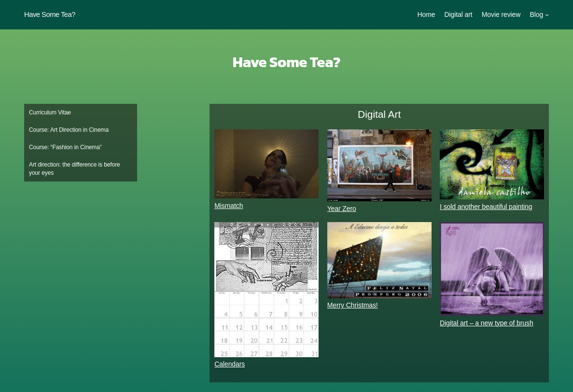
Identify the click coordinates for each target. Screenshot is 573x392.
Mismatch (229, 206)
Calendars (230, 364)
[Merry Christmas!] (379, 261)
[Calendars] (266, 291)
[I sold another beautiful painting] (492, 166)
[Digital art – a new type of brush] (492, 270)
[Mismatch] (266, 165)
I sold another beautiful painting (486, 207)
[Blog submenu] (547, 14)
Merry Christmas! (353, 305)
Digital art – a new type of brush (487, 323)
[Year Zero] (379, 167)
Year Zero (342, 209)
